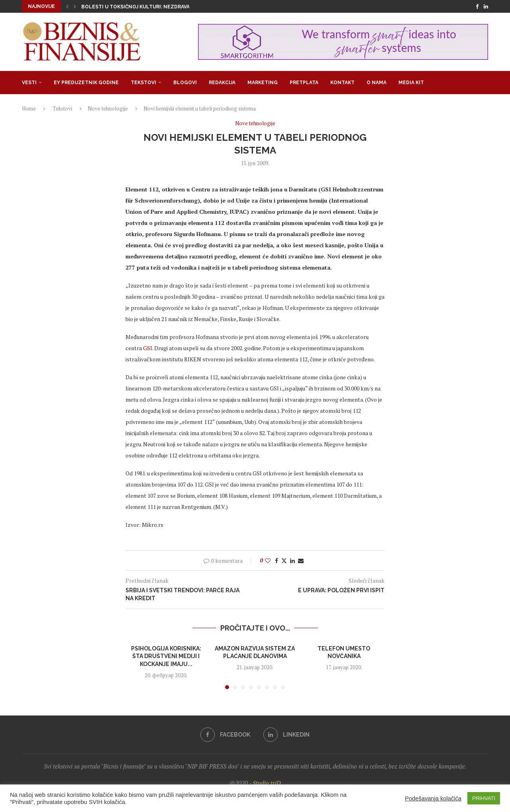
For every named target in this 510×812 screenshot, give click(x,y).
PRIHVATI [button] (484, 798)
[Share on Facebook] (277, 561)
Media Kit (411, 83)
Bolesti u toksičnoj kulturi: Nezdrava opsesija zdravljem (163, 7)
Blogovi (185, 83)
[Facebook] (477, 6)
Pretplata (304, 83)
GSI (148, 348)
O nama (377, 83)
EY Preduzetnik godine (86, 83)
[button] (67, 6)
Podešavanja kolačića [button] (433, 798)
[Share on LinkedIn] (292, 561)
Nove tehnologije (108, 108)
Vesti (29, 83)
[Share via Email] (301, 561)
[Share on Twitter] (284, 561)
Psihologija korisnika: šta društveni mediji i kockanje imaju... (166, 656)
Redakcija (222, 83)
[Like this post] (268, 561)
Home (29, 108)
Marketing (263, 83)
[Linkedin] (486, 6)
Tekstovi (143, 83)
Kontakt (342, 83)
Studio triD (267, 783)
